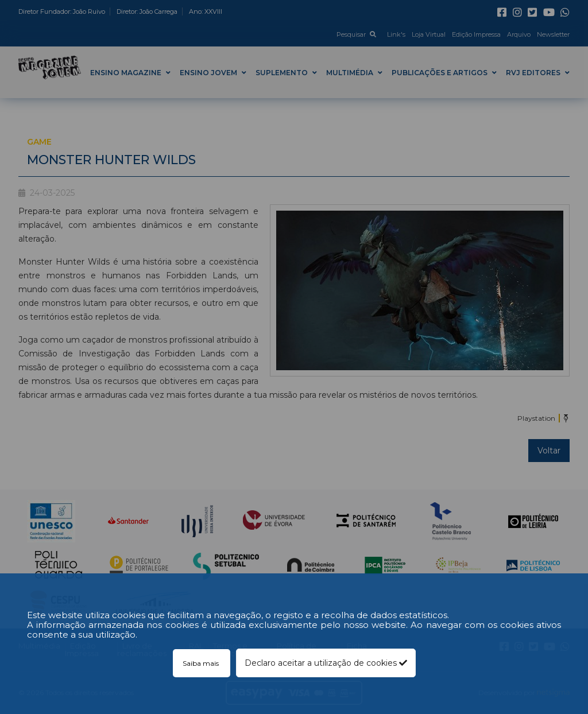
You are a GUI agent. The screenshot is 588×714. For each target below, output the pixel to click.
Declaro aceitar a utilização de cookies (326, 663)
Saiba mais (202, 663)
